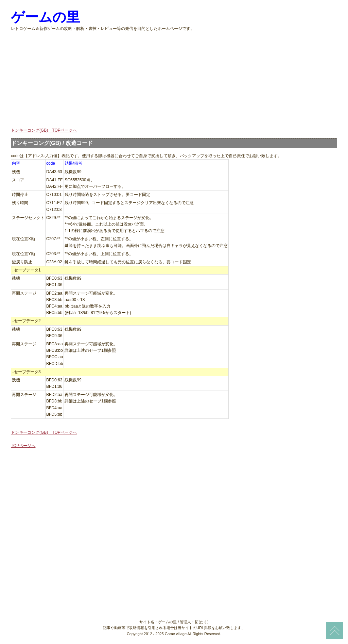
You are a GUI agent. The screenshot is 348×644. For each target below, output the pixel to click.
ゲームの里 (45, 17)
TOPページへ (23, 446)
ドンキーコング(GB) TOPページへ (44, 130)
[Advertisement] (174, 80)
